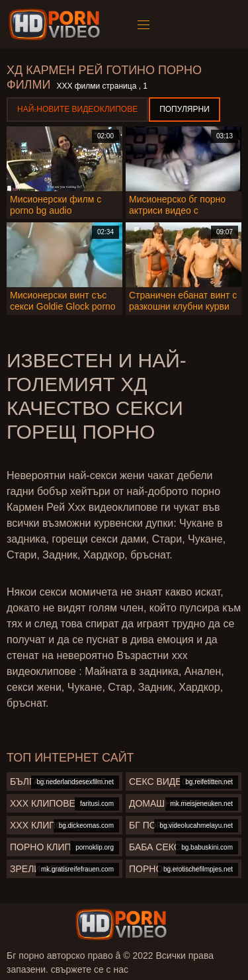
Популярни (185, 109)
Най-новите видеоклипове (77, 109)
